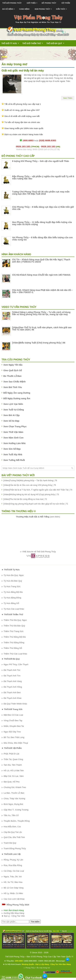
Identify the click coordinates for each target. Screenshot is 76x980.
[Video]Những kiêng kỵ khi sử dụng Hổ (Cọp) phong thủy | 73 (31, 494)
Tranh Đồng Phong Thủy (15, 849)
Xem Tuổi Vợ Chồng (14, 410)
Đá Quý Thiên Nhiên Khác (15, 704)
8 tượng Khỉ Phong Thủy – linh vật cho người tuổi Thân (41, 161)
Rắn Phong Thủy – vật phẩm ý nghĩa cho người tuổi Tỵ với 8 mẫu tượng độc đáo (43, 178)
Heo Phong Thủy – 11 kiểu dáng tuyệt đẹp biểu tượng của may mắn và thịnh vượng (42, 223)
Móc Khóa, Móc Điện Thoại (16, 743)
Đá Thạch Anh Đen (12, 692)
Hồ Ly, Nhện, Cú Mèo (13, 893)
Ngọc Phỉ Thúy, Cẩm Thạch (16, 664)
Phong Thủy (30, 968)
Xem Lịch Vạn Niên (13, 404)
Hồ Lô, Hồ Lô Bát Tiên (14, 771)
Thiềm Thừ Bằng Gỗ (13, 648)
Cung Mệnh (24, 9)
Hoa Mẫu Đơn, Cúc (12, 827)
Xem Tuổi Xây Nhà (13, 454)
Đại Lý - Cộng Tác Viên (14, 916)
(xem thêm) (38, 517)
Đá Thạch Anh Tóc (12, 670)
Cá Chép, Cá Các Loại (14, 871)
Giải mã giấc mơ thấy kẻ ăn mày (23, 71)
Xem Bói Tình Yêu (13, 387)
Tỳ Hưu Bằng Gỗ (11, 603)
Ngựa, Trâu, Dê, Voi (13, 877)
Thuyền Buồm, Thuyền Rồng (17, 821)
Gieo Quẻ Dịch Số (13, 370)
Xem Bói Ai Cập (12, 415)
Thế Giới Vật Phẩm (37, 49)
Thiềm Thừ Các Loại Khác (15, 654)
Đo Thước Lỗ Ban (12, 376)
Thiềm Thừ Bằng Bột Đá (15, 637)
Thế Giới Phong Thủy (12, 3)
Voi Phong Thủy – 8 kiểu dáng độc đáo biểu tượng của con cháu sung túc (42, 239)
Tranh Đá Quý (10, 843)
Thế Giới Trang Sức (13, 49)
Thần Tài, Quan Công (13, 759)
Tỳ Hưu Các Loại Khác (14, 609)
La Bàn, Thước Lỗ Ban (14, 793)
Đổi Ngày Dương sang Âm (17, 398)
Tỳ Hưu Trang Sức (12, 586)
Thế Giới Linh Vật (60, 49)
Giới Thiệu (33, 2)
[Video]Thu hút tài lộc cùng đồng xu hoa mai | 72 (25, 499)
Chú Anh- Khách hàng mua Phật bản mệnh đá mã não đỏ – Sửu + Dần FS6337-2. (42, 291)
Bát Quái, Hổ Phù (12, 782)
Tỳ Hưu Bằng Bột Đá (13, 592)
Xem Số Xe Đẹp (11, 421)
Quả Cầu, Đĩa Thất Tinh (14, 837)
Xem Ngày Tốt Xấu (13, 365)
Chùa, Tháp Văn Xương (14, 799)
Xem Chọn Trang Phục (15, 426)
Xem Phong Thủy (44, 8)
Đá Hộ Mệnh (9, 8)
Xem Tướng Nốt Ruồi (14, 460)
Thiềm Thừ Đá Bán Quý (14, 626)
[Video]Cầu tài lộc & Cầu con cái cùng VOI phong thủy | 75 (30, 485)
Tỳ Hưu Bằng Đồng (12, 598)
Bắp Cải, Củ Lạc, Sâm (14, 776)
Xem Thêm (68, 98)
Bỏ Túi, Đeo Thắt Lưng (14, 737)
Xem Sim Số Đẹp (12, 449)
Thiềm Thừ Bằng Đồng (14, 643)
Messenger (63, 961)
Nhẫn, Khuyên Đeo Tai (14, 726)
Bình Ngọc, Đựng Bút (13, 804)
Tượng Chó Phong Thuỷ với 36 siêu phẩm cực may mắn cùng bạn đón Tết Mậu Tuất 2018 (41, 193)
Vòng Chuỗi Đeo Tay (13, 721)
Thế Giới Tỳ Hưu (11, 42)
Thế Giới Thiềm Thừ (34, 42)
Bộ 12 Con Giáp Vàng (14, 888)
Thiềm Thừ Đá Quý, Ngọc (15, 620)
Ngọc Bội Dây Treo (12, 732)
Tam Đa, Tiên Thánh (13, 765)
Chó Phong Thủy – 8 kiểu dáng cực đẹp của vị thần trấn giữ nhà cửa (43, 208)
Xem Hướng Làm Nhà (14, 443)
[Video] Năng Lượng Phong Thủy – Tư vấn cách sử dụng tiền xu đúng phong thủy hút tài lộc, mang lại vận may (41, 313)
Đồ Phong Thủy (49, 3)
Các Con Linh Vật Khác (14, 899)
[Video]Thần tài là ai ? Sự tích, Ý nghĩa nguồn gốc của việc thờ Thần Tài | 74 (38, 490)
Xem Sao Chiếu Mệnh (15, 382)
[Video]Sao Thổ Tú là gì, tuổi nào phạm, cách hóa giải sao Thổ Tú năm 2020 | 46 (42, 329)
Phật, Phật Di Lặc (12, 754)
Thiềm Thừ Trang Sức (14, 631)
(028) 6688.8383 (31, 961)
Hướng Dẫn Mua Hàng (14, 913)
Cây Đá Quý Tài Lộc (13, 832)
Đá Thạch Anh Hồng (13, 687)
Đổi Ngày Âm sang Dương (17, 393)
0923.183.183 (49, 961)
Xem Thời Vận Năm (13, 432)
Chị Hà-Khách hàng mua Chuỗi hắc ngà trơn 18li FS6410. (41, 275)
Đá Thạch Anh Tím (12, 676)
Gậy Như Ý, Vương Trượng (16, 810)
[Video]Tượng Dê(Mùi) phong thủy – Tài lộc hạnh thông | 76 (30, 480)
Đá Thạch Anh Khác (13, 698)
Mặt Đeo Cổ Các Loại (13, 715)
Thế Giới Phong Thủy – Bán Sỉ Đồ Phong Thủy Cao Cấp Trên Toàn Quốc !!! (39, 957)
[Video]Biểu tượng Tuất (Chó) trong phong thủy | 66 (39, 343)
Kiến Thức (62, 8)
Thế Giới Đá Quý (56, 42)
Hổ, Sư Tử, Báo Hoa (13, 882)
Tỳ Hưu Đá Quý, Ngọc (14, 575)
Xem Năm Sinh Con (13, 438)
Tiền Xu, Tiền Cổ (11, 815)
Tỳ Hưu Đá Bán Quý (13, 581)
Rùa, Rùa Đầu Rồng (13, 865)
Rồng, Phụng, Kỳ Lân (13, 860)
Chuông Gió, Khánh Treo (15, 787)
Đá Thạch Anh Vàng (13, 681)
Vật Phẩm (66, 3)
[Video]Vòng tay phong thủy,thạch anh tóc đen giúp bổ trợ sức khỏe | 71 (36, 504)
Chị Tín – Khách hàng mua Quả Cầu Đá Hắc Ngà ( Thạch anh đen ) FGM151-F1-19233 (41, 261)
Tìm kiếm (35, 922)
